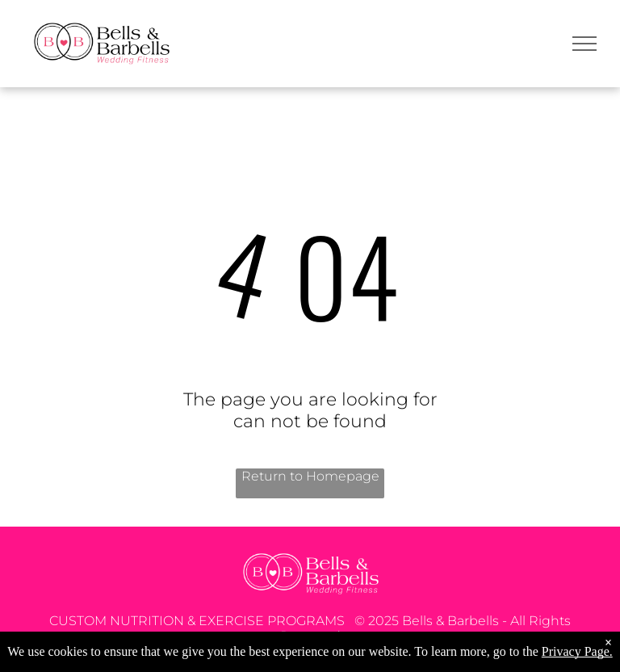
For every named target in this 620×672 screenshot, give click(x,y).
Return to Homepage (310, 476)
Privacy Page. (577, 651)
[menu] (584, 44)
